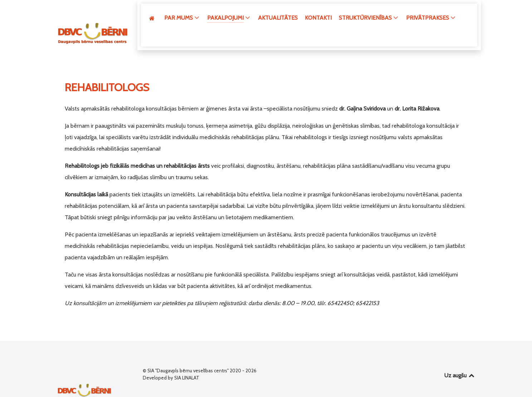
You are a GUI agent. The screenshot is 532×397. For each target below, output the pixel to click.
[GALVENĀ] (153, 18)
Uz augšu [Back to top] (460, 361)
